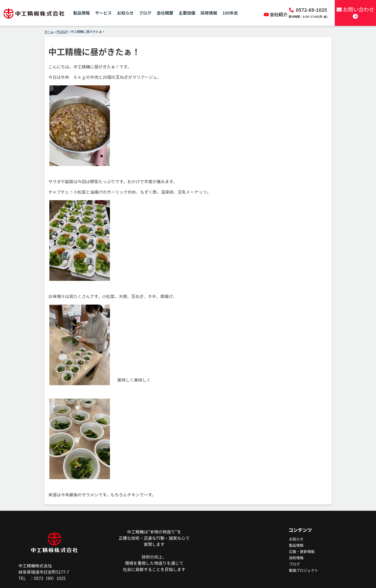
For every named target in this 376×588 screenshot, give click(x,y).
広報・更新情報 (302, 551)
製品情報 (81, 13)
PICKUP (62, 31)
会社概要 (165, 13)
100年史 (230, 13)
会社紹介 (276, 14)
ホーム (49, 31)
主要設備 (187, 13)
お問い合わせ (355, 13)
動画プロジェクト (304, 570)
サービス (103, 13)
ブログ (145, 13)
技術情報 (296, 558)
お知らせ (125, 13)
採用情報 (209, 13)
